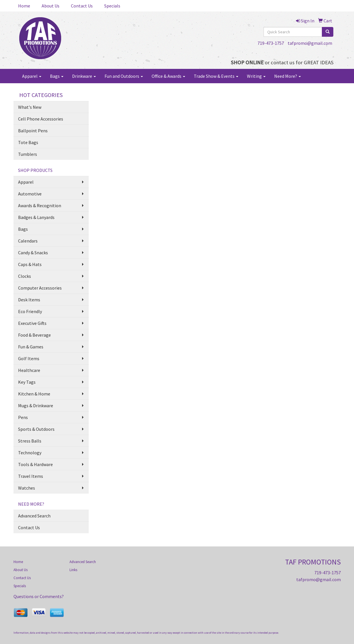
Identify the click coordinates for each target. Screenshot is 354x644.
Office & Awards (168, 76)
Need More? (288, 76)
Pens (23, 417)
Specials (112, 6)
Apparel (32, 76)
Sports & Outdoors (36, 429)
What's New (30, 107)
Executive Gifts (32, 323)
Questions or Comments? (39, 596)
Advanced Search (34, 516)
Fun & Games (31, 347)
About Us (51, 6)
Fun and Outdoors (124, 76)
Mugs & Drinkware (36, 406)
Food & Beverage (34, 335)
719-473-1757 (271, 43)
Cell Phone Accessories (41, 119)
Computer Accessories (40, 288)
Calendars (28, 241)
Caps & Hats (30, 264)
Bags (57, 76)
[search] (328, 32)
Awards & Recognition (40, 205)
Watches (27, 488)
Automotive (30, 194)
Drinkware (84, 76)
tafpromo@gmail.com (310, 43)
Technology (30, 453)
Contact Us (82, 6)
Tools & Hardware (35, 464)
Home (24, 6)
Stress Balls (30, 441)
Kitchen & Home (34, 394)
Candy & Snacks (33, 253)
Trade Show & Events (216, 76)
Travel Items (31, 476)
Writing (256, 76)
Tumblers (28, 154)
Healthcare (29, 370)
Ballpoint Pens (33, 131)
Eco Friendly (30, 311)
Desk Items (29, 300)
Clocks (25, 276)
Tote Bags (28, 142)
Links (73, 570)
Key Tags (27, 382)
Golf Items (29, 358)
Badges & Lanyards (36, 217)
